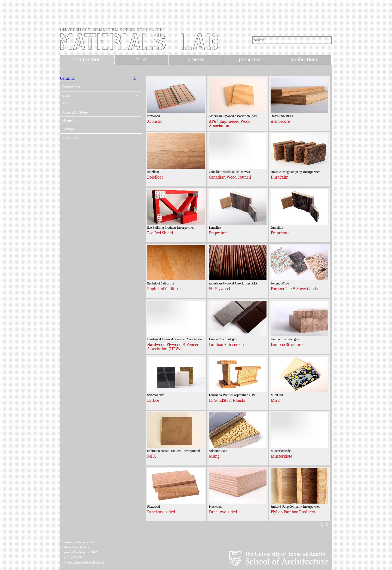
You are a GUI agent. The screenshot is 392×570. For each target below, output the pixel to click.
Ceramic (67, 78)
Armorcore (280, 121)
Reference (70, 138)
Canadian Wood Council (230, 177)
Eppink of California (165, 289)
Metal (67, 104)
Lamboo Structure (287, 345)
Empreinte (218, 233)
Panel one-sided (161, 512)
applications (304, 59)
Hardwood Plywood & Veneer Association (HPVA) (173, 347)
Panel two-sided (223, 512)
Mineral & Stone (75, 112)
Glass (66, 96)
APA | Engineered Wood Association (230, 124)
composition (87, 59)
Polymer (69, 129)
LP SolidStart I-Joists (227, 400)
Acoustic (154, 121)
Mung (214, 456)
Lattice (153, 400)
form (142, 59)
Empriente (280, 233)
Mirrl (275, 400)
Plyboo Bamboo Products (293, 512)
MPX (151, 456)
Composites (71, 87)
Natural (68, 121)
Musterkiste (281, 456)
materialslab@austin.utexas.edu (85, 562)
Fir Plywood (219, 289)
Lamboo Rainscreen (226, 345)
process (196, 59)
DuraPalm (279, 177)
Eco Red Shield (160, 233)
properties (250, 59)
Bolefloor (155, 177)
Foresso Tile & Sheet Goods (294, 289)
